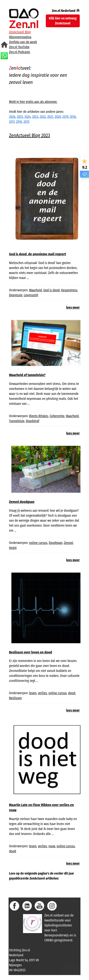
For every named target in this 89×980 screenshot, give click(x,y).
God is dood (52, 290)
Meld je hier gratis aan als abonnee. (33, 102)
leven (33, 693)
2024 (28, 117)
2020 (58, 117)
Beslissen (15, 698)
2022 (43, 117)
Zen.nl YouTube (19, 47)
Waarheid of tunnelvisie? (27, 375)
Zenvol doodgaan (22, 502)
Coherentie (57, 416)
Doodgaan (56, 543)
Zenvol (68, 543)
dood (72, 693)
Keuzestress (69, 290)
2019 (65, 117)
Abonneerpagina (20, 37)
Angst (13, 548)
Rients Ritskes (39, 416)
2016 (19, 122)
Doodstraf (33, 421)
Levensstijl (31, 295)
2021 (50, 117)
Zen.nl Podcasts (20, 52)
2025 (20, 117)
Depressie (16, 295)
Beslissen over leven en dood (30, 652)
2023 (35, 117)
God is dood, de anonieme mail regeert (37, 254)
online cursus (38, 543)
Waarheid (36, 290)
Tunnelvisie (17, 421)
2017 (12, 122)
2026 (12, 117)
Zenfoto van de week (23, 42)
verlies (42, 693)
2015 (26, 122)
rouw (52, 846)
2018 (73, 117)
